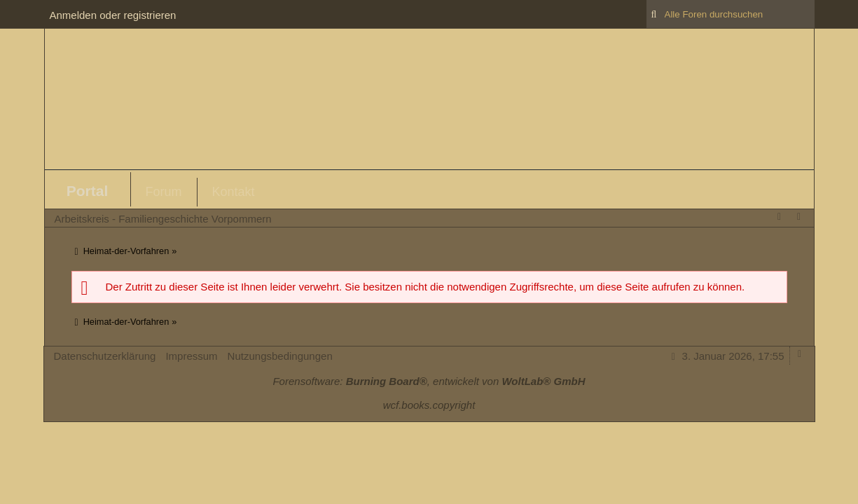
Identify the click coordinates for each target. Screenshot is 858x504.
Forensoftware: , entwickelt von (429, 381)
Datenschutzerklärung (105, 356)
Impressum (191, 356)
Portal (88, 191)
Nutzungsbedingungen (280, 356)
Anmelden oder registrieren (113, 15)
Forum (164, 192)
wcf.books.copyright (429, 405)
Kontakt (234, 192)
